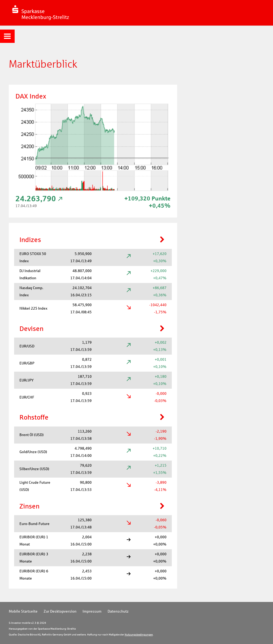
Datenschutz (118, 611)
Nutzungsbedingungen (139, 635)
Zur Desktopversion (60, 611)
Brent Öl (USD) (32, 435)
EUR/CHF (27, 397)
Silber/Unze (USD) (34, 469)
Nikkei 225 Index (33, 308)
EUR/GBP (27, 363)
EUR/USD (27, 346)
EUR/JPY (27, 380)
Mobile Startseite (23, 611)
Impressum (92, 611)
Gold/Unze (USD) (33, 452)
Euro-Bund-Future (34, 524)
